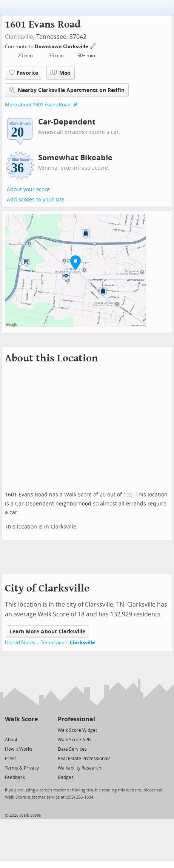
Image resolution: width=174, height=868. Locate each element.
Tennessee (52, 643)
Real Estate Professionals (84, 759)
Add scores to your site (36, 200)
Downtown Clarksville (62, 47)
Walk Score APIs (75, 740)
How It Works (19, 749)
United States (20, 643)
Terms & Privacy (22, 768)
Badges (66, 777)
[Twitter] (9, 730)
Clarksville (19, 37)
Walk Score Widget (77, 730)
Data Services (72, 749)
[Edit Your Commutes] (93, 45)
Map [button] (61, 73)
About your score (28, 190)
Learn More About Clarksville (47, 632)
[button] (75, 263)
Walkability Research (79, 768)
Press (11, 759)
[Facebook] (21, 730)
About (11, 740)
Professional (76, 719)
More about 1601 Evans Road (38, 105)
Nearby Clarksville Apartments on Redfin (67, 90)
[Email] (33, 730)
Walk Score (21, 719)
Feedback (15, 777)
